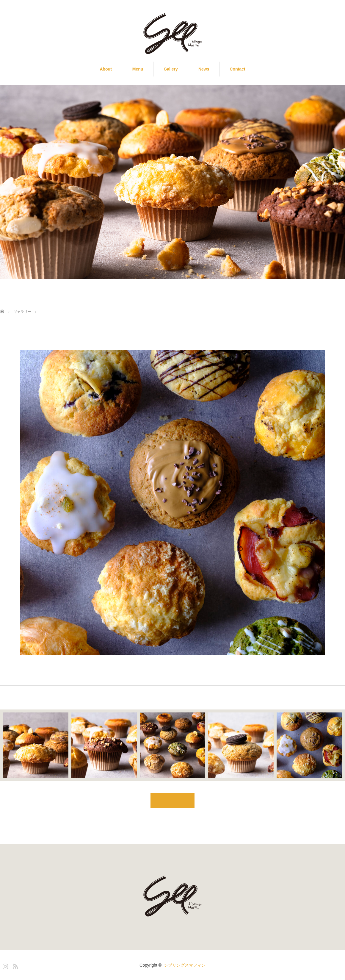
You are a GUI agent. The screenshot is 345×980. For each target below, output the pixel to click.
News (204, 69)
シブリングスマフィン (185, 965)
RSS (15, 965)
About (106, 69)
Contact (237, 69)
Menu (138, 69)
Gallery (171, 69)
